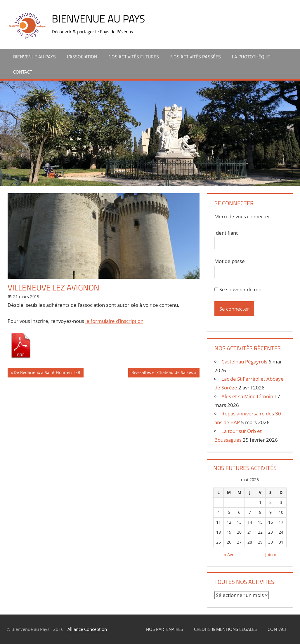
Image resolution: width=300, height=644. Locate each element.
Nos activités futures (134, 57)
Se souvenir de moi (239, 289)
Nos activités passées (196, 57)
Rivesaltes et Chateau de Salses (162, 373)
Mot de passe (230, 261)
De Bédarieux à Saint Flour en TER (47, 373)
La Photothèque (251, 57)
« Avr (229, 555)
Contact (23, 72)
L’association (82, 57)
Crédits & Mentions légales (225, 629)
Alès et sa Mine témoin (247, 396)
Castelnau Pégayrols (244, 362)
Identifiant (226, 233)
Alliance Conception (87, 629)
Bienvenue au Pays (98, 19)
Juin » (271, 555)
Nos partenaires (164, 629)
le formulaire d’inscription (114, 321)
